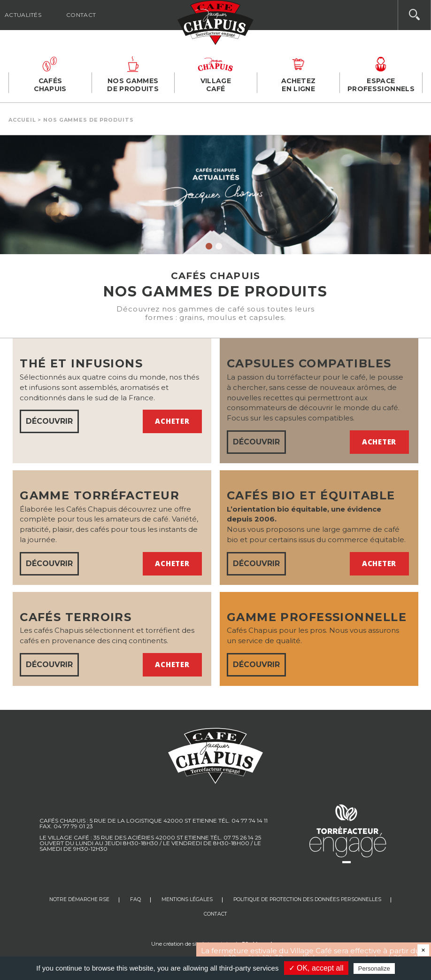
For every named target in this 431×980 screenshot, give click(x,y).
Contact (81, 15)
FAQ (135, 899)
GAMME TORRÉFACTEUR (100, 495)
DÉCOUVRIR (49, 421)
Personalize (374, 968)
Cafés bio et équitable (311, 495)
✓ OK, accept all (316, 968)
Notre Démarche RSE (79, 899)
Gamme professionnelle (317, 617)
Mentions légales (187, 899)
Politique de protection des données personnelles (307, 899)
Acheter (172, 421)
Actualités (23, 15)
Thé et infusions (81, 363)
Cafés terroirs (76, 617)
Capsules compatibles (309, 363)
